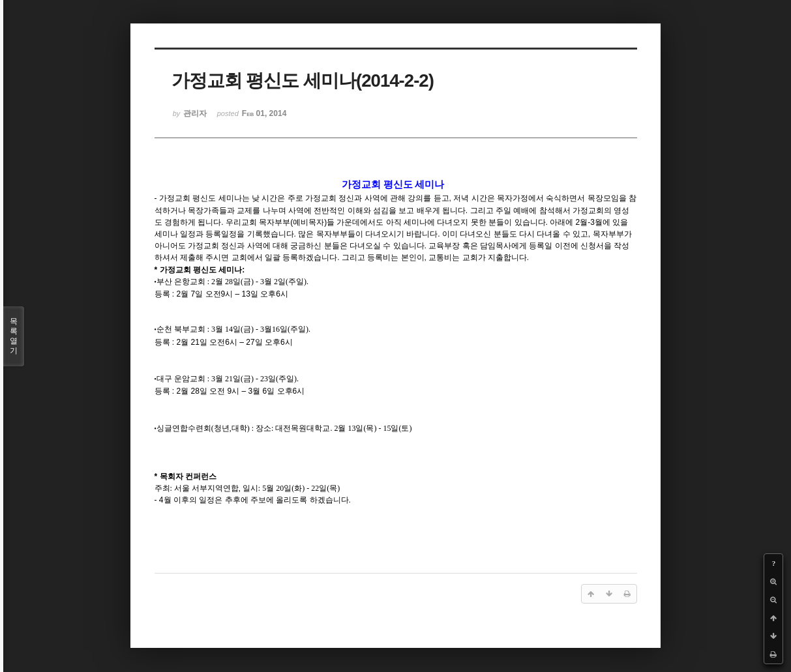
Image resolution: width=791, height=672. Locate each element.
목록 (14, 336)
